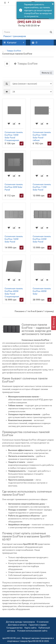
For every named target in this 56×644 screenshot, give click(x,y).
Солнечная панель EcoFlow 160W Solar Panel (14, 239)
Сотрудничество (14, 628)
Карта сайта (30, 628)
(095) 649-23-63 (29, 22)
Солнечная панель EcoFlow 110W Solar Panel (42, 187)
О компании (43, 622)
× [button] (53, 4)
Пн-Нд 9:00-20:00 (29, 26)
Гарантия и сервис (38, 625)
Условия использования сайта (32, 631)
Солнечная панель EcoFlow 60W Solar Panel (14, 187)
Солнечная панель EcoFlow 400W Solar (42, 291)
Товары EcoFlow (14, 51)
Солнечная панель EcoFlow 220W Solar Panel (42, 239)
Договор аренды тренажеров (20, 622)
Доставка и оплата (17, 625)
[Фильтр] (54, 323)
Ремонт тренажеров (15, 36)
